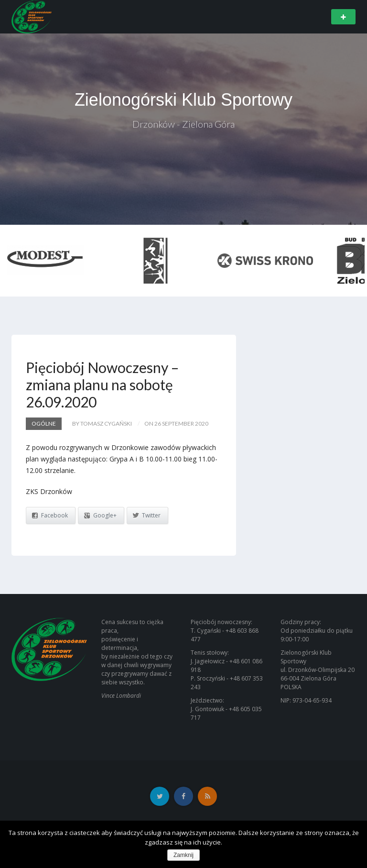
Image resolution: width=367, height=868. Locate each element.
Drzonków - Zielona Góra (183, 124)
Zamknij (183, 855)
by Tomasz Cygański (102, 423)
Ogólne (44, 423)
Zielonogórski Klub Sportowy (183, 100)
